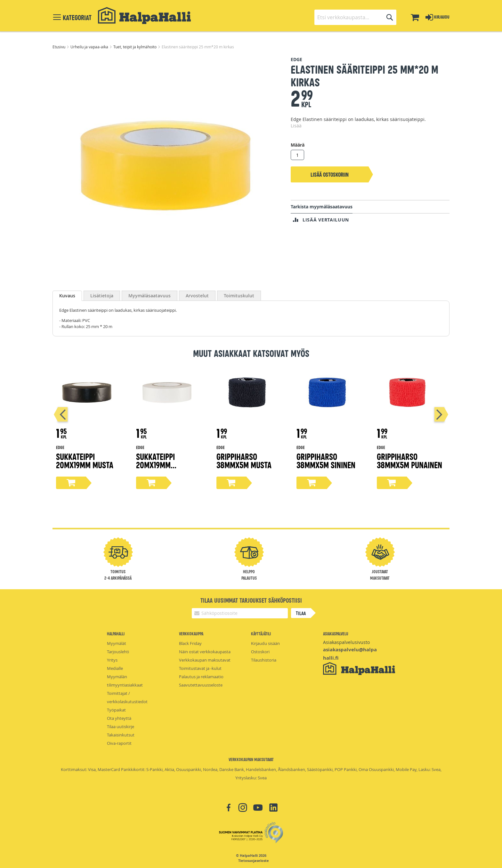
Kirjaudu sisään (265, 643)
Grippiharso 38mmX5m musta (244, 460)
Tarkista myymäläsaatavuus (322, 207)
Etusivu (59, 47)
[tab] (67, 296)
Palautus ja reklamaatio (201, 677)
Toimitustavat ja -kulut (200, 668)
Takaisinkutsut (121, 735)
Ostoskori (260, 652)
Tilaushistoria (264, 660)
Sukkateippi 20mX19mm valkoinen (155, 465)
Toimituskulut (239, 296)
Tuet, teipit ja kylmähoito (135, 47)
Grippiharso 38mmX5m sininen (326, 460)
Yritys (112, 660)
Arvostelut (197, 296)
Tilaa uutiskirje (121, 727)
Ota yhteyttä (119, 718)
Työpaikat (116, 710)
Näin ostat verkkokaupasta (205, 652)
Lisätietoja (102, 296)
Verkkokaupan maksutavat (205, 660)
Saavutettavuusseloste (201, 685)
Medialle (115, 668)
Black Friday (190, 643)
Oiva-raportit (119, 743)
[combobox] (355, 17)
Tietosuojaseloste (254, 861)
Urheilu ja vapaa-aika (90, 47)
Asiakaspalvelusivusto (346, 642)
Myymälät (117, 643)
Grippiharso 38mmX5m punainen (409, 460)
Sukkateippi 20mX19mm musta (85, 460)
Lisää (296, 126)
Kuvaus (67, 296)
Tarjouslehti (118, 652)
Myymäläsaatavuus (150, 296)
